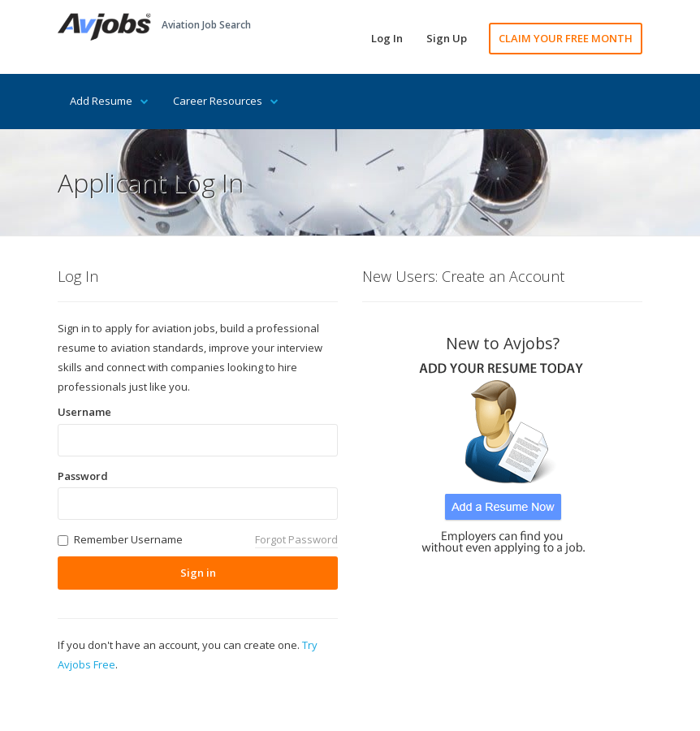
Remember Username (128, 539)
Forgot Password (296, 539)
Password (83, 476)
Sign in (198, 573)
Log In (387, 38)
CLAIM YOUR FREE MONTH (566, 38)
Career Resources (226, 101)
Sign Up (447, 38)
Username (84, 412)
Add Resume (109, 101)
